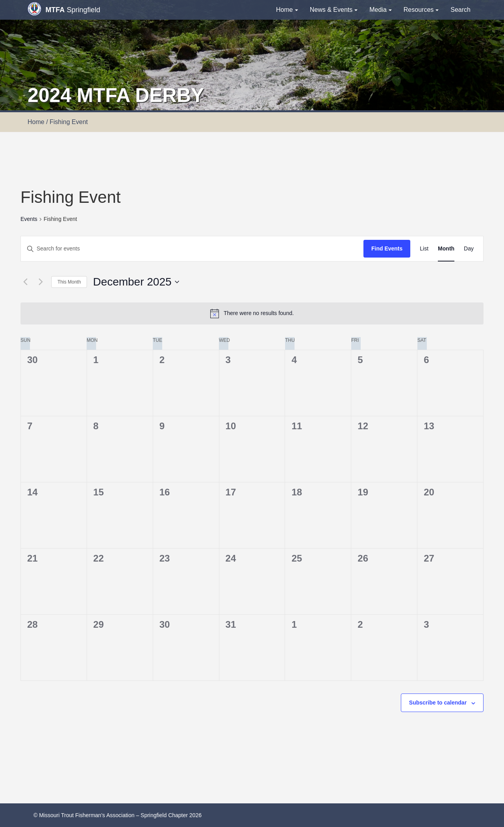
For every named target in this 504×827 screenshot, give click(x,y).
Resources (421, 10)
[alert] (252, 313)
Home (287, 10)
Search (460, 10)
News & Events (334, 10)
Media (381, 10)
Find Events (387, 248)
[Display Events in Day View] (469, 249)
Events (29, 219)
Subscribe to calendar (438, 703)
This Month (69, 282)
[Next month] (41, 282)
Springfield (64, 9)
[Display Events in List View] (424, 249)
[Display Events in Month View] (446, 249)
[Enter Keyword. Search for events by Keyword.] (192, 249)
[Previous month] (25, 282)
